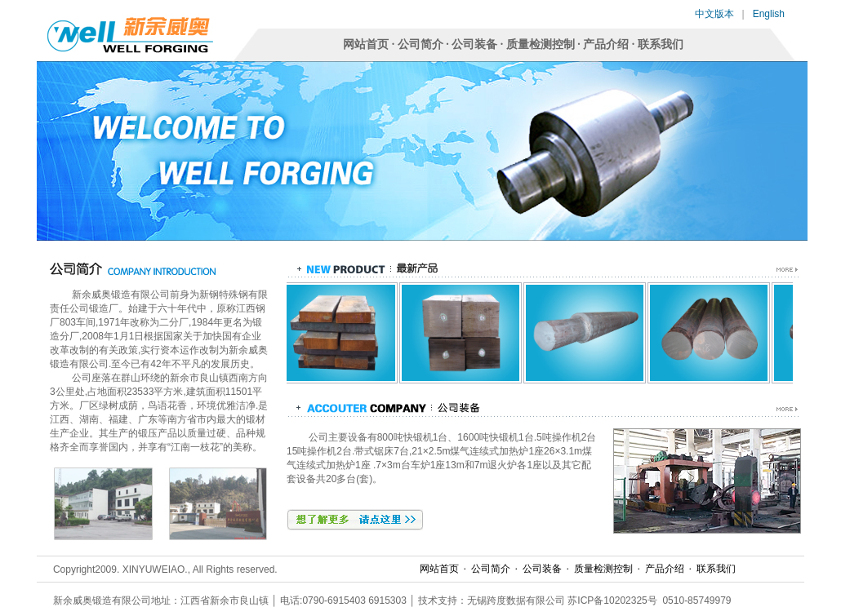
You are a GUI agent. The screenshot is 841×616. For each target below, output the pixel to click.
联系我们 (661, 44)
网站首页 (366, 44)
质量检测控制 (541, 44)
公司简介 (420, 44)
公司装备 (474, 44)
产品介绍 (606, 44)
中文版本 (714, 14)
